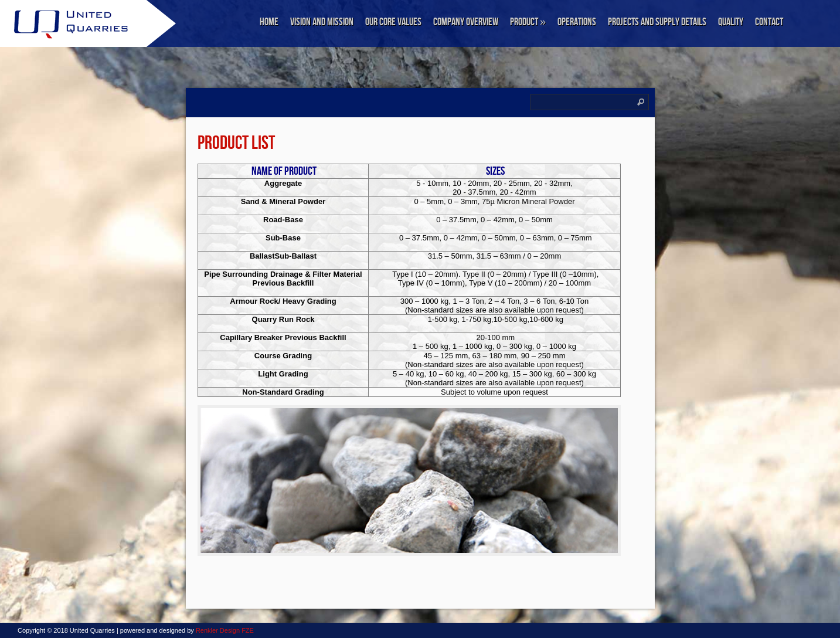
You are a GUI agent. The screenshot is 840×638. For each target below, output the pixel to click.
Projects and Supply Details (657, 22)
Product (528, 22)
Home (269, 22)
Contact (769, 22)
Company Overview (466, 22)
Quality (731, 22)
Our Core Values (393, 22)
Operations (577, 22)
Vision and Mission (322, 22)
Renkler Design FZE (225, 630)
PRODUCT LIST (236, 143)
